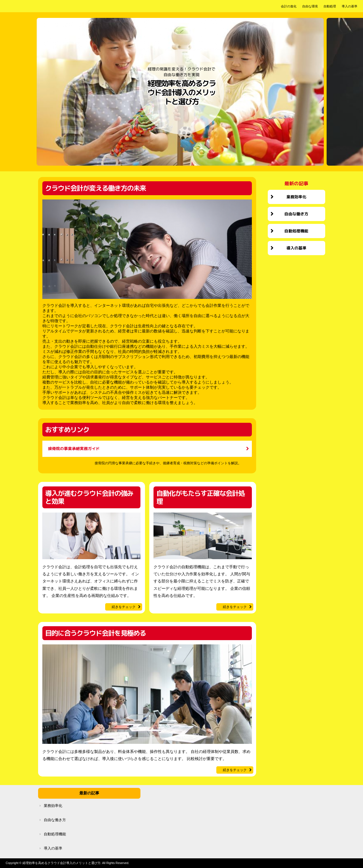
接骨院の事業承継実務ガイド (74, 448)
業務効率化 (296, 197)
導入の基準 (349, 6)
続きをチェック (124, 607)
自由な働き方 (296, 214)
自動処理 (330, 6)
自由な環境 (310, 6)
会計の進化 (289, 6)
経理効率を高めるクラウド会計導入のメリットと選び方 (181, 93)
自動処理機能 (296, 231)
